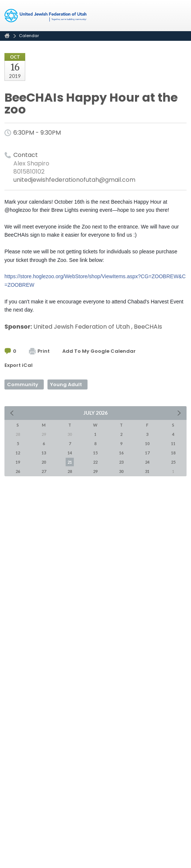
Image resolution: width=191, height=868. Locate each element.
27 (44, 471)
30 (121, 471)
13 (44, 453)
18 (173, 453)
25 (173, 462)
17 (147, 453)
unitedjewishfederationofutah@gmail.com (74, 180)
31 (147, 471)
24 (147, 462)
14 (70, 453)
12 (18, 453)
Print (39, 351)
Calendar (29, 36)
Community (23, 384)
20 (44, 462)
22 (95, 462)
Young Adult (66, 384)
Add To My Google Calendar (99, 351)
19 (18, 462)
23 (121, 462)
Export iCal (19, 365)
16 (121, 453)
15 (95, 453)
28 (70, 471)
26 (18, 471)
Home (7, 36)
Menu (178, 16)
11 (173, 443)
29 (95, 471)
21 (70, 462)
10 (147, 443)
